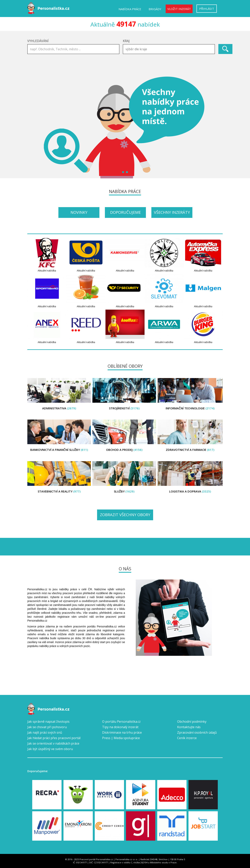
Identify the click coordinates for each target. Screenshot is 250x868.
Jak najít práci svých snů (45, 732)
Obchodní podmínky (192, 722)
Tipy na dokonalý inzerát (120, 727)
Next (218, 127)
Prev (32, 127)
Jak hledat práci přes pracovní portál (54, 738)
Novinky (79, 212)
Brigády (155, 9)
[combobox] (169, 49)
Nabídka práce (130, 9)
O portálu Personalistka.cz (121, 722)
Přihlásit (207, 9)
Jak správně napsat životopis (48, 722)
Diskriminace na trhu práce (122, 732)
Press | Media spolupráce (121, 738)
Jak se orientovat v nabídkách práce (53, 743)
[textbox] (170, 49)
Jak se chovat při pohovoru (47, 727)
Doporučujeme (125, 212)
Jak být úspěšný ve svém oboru (50, 749)
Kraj (126, 41)
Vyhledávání (38, 41)
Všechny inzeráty (172, 212)
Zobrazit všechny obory (125, 515)
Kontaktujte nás (189, 727)
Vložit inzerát (179, 9)
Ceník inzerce (187, 738)
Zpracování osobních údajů (197, 732)
